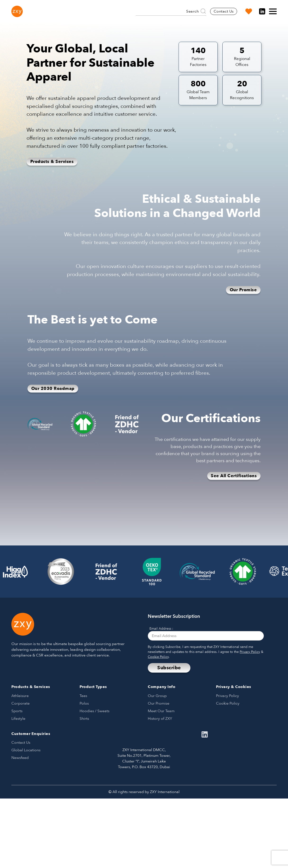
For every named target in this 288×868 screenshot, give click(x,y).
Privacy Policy (250, 652)
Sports (17, 711)
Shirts (84, 719)
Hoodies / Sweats (94, 711)
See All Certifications (234, 476)
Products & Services (52, 162)
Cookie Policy (158, 657)
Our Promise (243, 290)
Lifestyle (18, 719)
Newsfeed (20, 758)
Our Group (157, 696)
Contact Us (224, 11)
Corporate (20, 703)
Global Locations (26, 750)
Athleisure (20, 696)
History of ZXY (160, 719)
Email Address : (161, 629)
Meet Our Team (161, 711)
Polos (84, 703)
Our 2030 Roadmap (53, 389)
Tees (83, 696)
